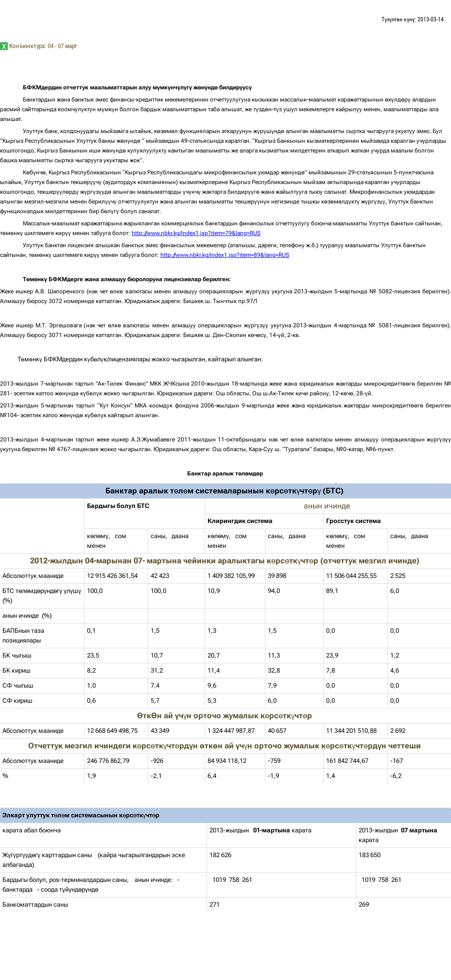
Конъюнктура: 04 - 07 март (43, 46)
